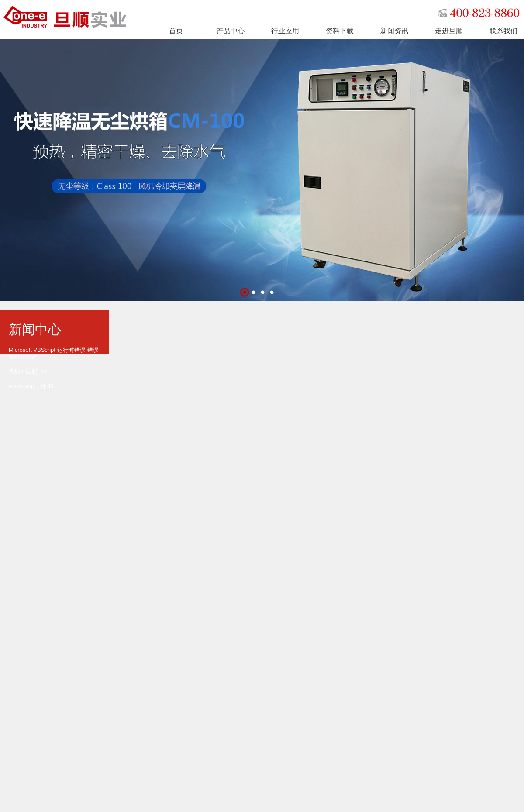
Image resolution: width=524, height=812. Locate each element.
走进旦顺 (449, 31)
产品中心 (231, 31)
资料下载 (340, 31)
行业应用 (285, 31)
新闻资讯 (394, 31)
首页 (176, 31)
